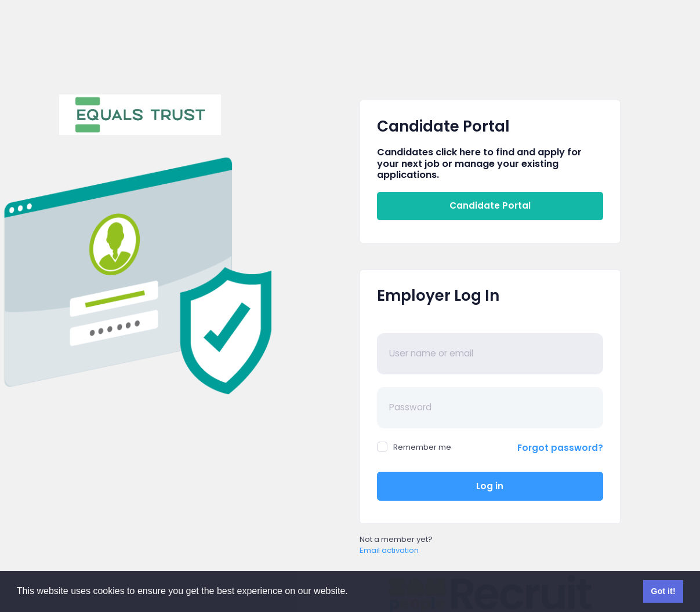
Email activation (389, 550)
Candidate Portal (490, 205)
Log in (490, 486)
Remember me (414, 447)
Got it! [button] (663, 591)
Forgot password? (560, 448)
